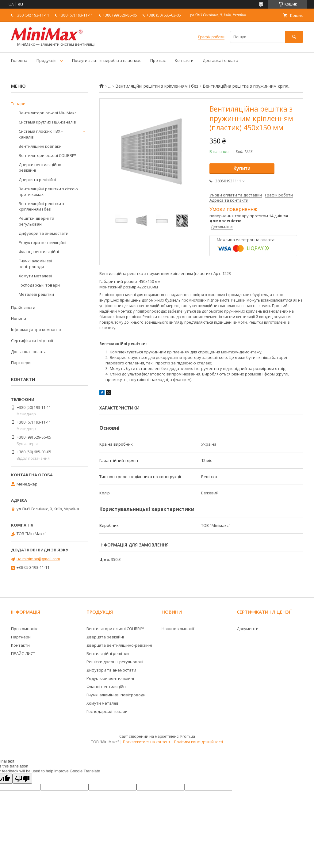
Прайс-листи (23, 307)
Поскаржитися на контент (147, 742)
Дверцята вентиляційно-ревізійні (119, 645)
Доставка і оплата (220, 60)
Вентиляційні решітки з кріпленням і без (157, 86)
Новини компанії (178, 629)
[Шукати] (294, 37)
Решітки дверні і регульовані (115, 662)
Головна (19, 60)
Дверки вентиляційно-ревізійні (41, 167)
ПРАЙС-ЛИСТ (23, 653)
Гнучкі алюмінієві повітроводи (35, 264)
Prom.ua (188, 736)
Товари (18, 104)
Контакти (184, 60)
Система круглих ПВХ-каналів (47, 122)
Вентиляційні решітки (108, 653)
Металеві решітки (36, 294)
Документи (248, 629)
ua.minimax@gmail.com (38, 559)
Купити (242, 168)
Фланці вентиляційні (39, 252)
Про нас (158, 60)
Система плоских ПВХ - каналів (41, 134)
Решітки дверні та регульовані (36, 221)
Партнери (21, 363)
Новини (19, 318)
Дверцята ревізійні (37, 180)
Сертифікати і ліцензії (32, 341)
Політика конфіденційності (199, 742)
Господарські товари (39, 285)
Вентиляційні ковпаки (40, 146)
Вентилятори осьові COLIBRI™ (47, 155)
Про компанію (25, 629)
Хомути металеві (35, 276)
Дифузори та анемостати (44, 233)
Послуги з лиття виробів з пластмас (107, 60)
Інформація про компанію (36, 329)
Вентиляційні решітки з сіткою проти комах (48, 192)
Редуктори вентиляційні (42, 242)
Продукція (46, 60)
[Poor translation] (22, 779)
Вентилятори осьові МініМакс (48, 113)
